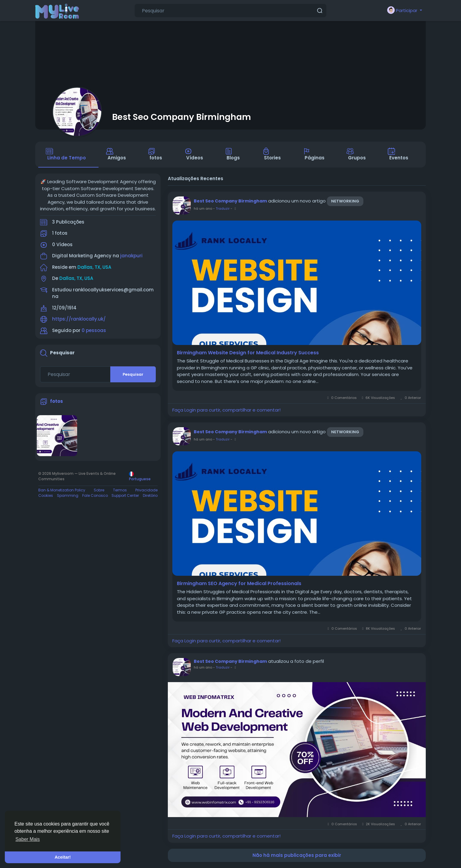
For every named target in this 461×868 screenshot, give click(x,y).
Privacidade (146, 490)
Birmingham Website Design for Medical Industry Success (248, 353)
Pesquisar (133, 374)
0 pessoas (94, 330)
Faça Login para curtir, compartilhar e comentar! (226, 410)
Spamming (68, 495)
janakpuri (131, 256)
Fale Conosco (95, 495)
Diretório (150, 495)
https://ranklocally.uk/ (79, 319)
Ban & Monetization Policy (62, 490)
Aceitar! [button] (63, 857)
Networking (345, 201)
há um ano (203, 208)
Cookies (46, 495)
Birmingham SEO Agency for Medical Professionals (239, 584)
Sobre (99, 490)
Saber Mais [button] (28, 839)
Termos (120, 490)
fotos (56, 401)
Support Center (125, 495)
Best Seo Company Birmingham (182, 117)
